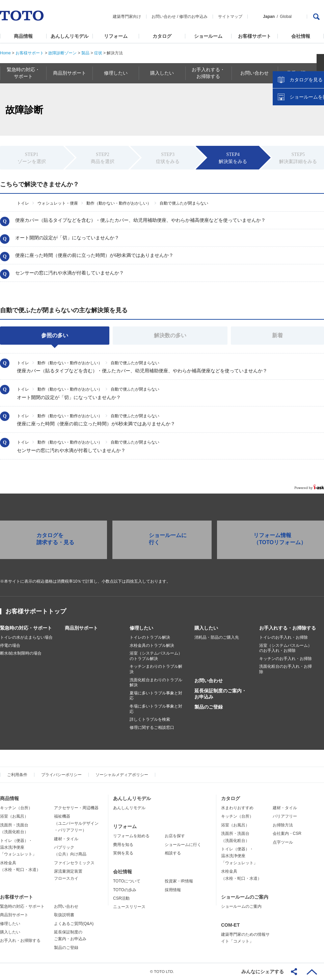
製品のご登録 (209, 707)
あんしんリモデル (70, 36)
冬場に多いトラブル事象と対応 (156, 709)
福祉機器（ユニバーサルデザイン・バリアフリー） (76, 823)
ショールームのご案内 (245, 897)
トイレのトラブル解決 (150, 637)
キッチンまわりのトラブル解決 (156, 669)
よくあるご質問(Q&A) (74, 924)
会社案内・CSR (287, 833)
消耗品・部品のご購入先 (217, 637)
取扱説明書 (64, 915)
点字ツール (283, 842)
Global (286, 17)
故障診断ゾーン (62, 53)
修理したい (141, 628)
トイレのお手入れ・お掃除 (283, 637)
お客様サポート (254, 36)
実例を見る (123, 853)
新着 (277, 335)
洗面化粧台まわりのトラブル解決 (156, 683)
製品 (85, 53)
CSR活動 (121, 898)
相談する (173, 853)
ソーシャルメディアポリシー (122, 775)
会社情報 (301, 36)
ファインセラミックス (74, 863)
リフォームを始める (131, 836)
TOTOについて (127, 881)
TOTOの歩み (125, 890)
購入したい (206, 628)
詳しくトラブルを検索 (150, 719)
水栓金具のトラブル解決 (152, 645)
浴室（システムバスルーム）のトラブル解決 (156, 656)
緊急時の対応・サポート (26, 628)
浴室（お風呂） (14, 816)
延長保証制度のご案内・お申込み (220, 694)
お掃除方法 (283, 825)
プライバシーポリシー (61, 775)
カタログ (162, 36)
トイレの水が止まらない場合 (26, 637)
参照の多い (55, 335)
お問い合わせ (164, 17)
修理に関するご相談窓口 (152, 727)
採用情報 (173, 890)
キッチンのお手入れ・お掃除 (286, 659)
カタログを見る (297, 127)
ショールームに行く (183, 845)
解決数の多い (170, 335)
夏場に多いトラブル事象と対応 (156, 696)
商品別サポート (81, 628)
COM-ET (230, 925)
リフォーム (116, 36)
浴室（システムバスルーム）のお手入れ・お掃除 (286, 648)
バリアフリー (285, 816)
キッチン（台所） (16, 808)
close (316, 110)
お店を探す (175, 836)
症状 (98, 53)
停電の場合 (10, 645)
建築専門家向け (127, 17)
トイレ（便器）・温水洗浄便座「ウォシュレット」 (18, 847)
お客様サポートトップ (36, 611)
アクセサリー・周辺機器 (76, 808)
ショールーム (208, 36)
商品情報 (23, 36)
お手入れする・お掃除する (288, 628)
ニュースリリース (129, 907)
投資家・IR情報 (179, 881)
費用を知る (123, 845)
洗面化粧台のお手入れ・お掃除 (286, 669)
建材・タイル (66, 839)
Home (5, 53)
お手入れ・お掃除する (20, 941)
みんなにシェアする (263, 972)
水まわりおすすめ (237, 808)
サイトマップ (230, 17)
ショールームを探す (301, 144)
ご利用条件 (17, 775)
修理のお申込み (193, 17)
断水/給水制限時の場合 (21, 653)
